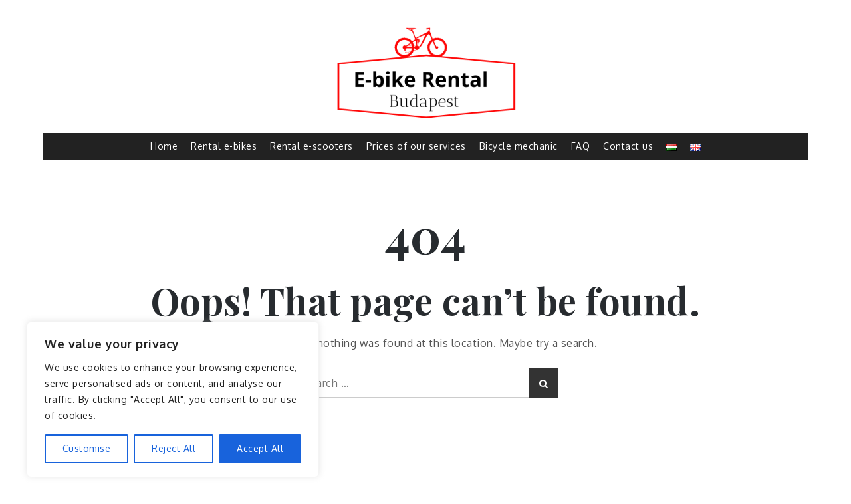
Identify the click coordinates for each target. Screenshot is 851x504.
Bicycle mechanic (519, 146)
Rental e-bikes (224, 146)
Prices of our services (416, 146)
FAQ (581, 146)
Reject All (174, 448)
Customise (87, 448)
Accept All (260, 448)
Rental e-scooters (311, 146)
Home (164, 146)
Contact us (628, 146)
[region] (173, 400)
